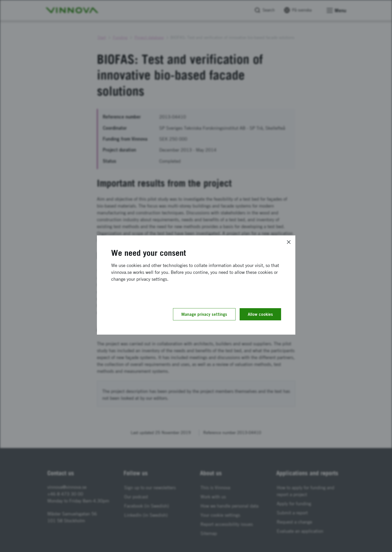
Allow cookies (260, 314)
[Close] (289, 242)
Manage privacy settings (204, 314)
